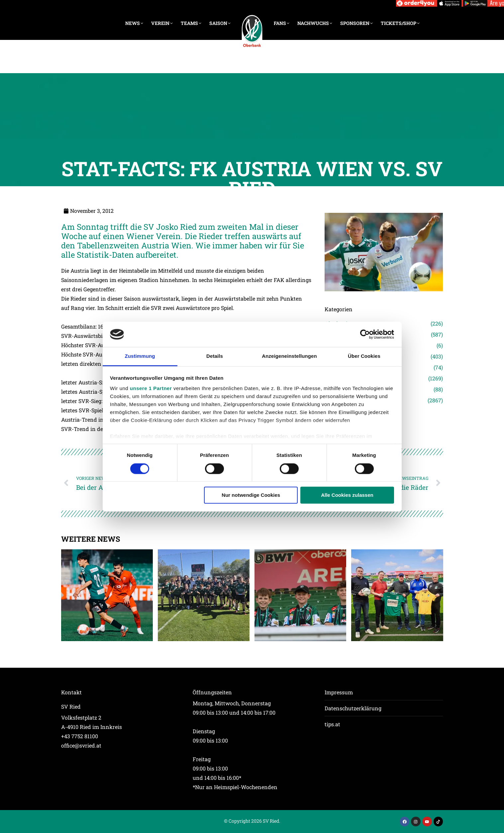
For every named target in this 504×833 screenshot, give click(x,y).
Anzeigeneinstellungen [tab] (289, 356)
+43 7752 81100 (80, 736)
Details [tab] (215, 356)
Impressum (339, 692)
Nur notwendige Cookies (251, 495)
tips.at (332, 724)
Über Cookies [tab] (364, 356)
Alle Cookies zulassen (347, 495)
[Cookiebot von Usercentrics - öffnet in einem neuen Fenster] (365, 334)
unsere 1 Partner (151, 389)
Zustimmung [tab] (140, 356)
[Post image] (107, 595)
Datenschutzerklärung (353, 708)
